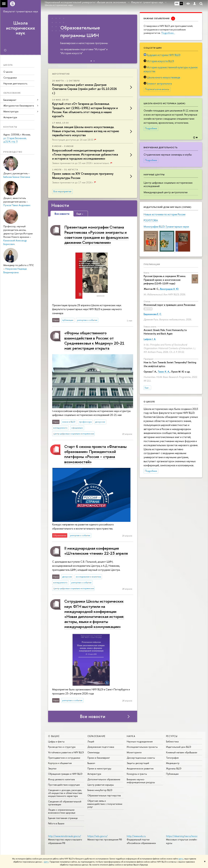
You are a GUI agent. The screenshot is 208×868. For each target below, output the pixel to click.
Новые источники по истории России (165, 214)
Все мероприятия (62, 191)
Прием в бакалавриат (99, 758)
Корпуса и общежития (60, 763)
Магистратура (11, 111)
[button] (199, 117)
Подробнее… (168, 33)
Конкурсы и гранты (137, 774)
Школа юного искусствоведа (163, 77)
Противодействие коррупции (64, 785)
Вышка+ (91, 763)
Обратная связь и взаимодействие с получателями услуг (105, 804)
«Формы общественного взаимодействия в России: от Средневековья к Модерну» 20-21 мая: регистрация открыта (94, 340)
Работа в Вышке (56, 823)
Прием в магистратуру (99, 768)
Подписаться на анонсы (157, 89)
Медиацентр (173, 763)
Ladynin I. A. (150, 339)
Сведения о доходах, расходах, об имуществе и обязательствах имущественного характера (65, 793)
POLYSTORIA (151, 220)
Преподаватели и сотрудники (64, 758)
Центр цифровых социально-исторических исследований (168, 184)
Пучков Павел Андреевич (17, 205)
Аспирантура (10, 117)
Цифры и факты (56, 741)
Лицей (91, 741)
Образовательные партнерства (104, 795)
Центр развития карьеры (101, 785)
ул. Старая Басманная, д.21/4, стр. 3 (15, 140)
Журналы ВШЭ (174, 768)
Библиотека (172, 741)
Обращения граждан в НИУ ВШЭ (65, 774)
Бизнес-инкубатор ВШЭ (100, 790)
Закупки (52, 768)
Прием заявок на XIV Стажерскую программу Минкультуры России (83, 176)
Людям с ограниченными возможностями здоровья (62, 811)
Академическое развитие (140, 768)
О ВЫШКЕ (54, 736)
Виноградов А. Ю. (169, 289)
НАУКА (131, 736)
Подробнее (151, 128)
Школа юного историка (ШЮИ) (165, 103)
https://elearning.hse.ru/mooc (182, 836)
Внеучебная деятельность (161, 147)
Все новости (93, 716)
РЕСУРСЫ (172, 736)
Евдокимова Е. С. (153, 314)
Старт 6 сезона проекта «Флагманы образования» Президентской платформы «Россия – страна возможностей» (95, 454)
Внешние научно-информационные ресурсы (141, 781)
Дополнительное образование (104, 779)
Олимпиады (94, 752)
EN (181, 3)
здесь (181, 859)
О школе (8, 72)
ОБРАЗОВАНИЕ (96, 736)
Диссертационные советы (141, 758)
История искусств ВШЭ (160, 61)
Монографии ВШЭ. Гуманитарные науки (166, 227)
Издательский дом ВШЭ (179, 747)
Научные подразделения (140, 741)
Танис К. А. (164, 372)
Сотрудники (10, 78)
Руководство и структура (62, 747)
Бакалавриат (10, 100)
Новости (60, 205)
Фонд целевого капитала (61, 779)
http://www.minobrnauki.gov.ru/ (65, 836)
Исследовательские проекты (142, 747)
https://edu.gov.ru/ (97, 836)
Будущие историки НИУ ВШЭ (164, 55)
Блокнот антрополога (159, 84)
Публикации (152, 264)
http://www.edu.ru (136, 836)
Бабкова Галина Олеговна (17, 177)
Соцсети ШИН (153, 48)
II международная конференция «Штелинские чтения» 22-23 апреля (96, 551)
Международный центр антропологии (166, 192)
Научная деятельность (15, 83)
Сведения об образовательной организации (65, 803)
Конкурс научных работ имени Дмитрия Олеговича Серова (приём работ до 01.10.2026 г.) (84, 89)
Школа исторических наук (21, 28)
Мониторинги (134, 752)
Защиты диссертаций (138, 763)
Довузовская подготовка (101, 747)
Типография (172, 758)
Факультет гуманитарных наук (21, 11)
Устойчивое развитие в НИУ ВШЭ (66, 752)
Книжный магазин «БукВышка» (182, 752)
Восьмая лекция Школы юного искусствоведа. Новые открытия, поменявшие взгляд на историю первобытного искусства (86, 131)
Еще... (147, 388)
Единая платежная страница (63, 818)
